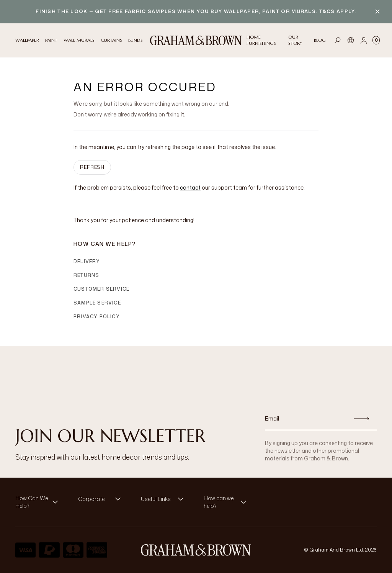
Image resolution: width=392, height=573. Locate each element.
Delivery (87, 261)
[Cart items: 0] (376, 40)
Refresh (92, 167)
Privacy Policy (97, 317)
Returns (86, 275)
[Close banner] (377, 11)
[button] (39, 502)
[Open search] (338, 40)
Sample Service (97, 303)
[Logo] (196, 40)
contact (190, 187)
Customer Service (101, 289)
